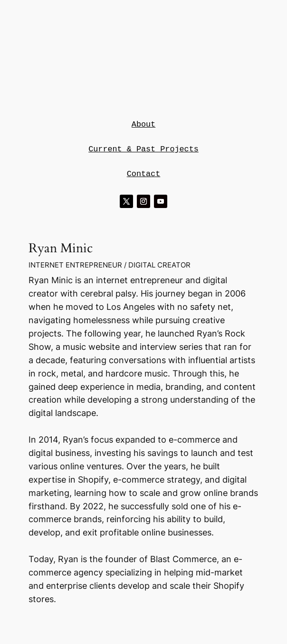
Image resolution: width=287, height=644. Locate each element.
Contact (143, 174)
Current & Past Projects (143, 149)
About (143, 124)
